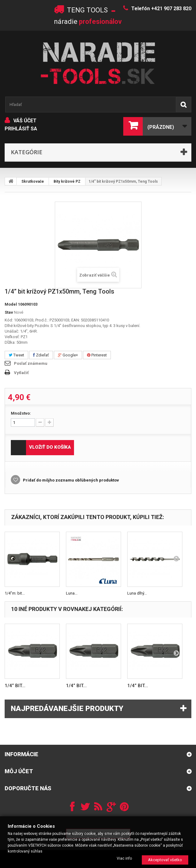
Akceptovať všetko (165, 860)
